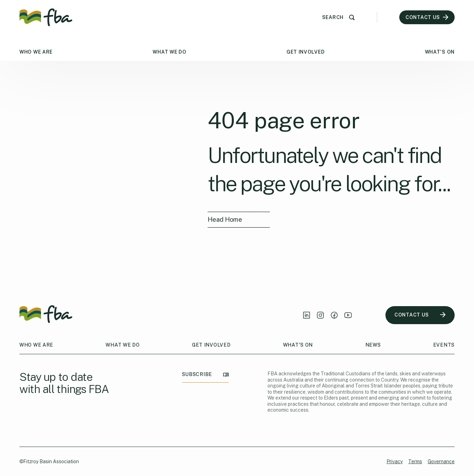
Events (444, 345)
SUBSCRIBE (205, 374)
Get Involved (306, 52)
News (373, 345)
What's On (440, 52)
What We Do (169, 52)
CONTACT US (420, 315)
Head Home (225, 219)
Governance (441, 461)
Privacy (395, 461)
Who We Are (36, 52)
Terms (415, 461)
